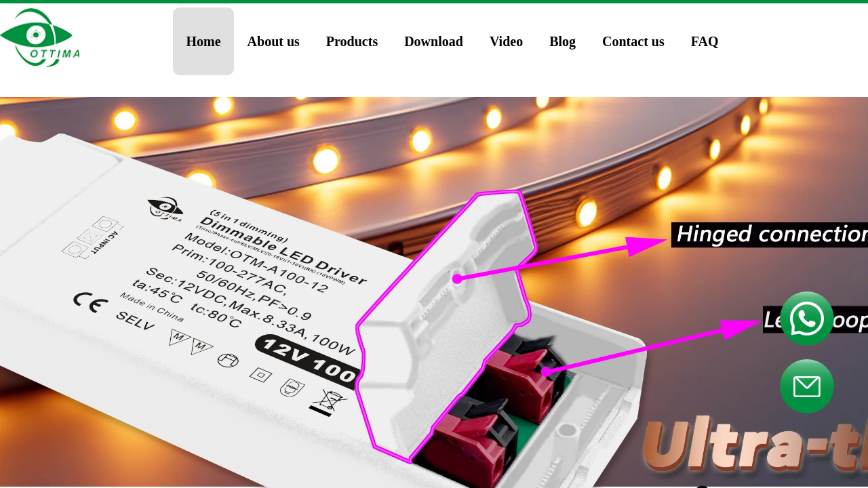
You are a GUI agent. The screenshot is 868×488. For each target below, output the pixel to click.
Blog (563, 41)
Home (204, 41)
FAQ (705, 41)
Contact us (633, 41)
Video (506, 41)
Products (352, 41)
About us (274, 41)
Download (434, 41)
